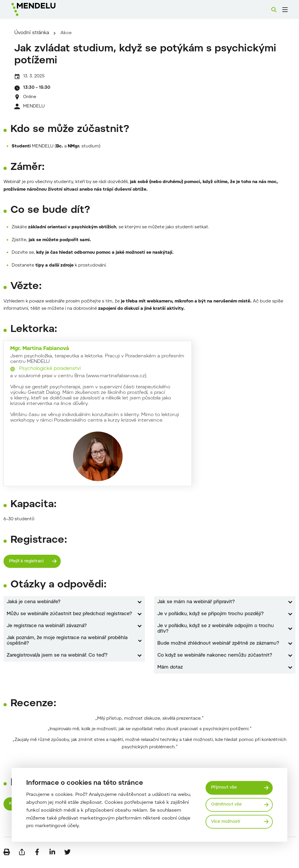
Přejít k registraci (27, 567)
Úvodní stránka (40, 39)
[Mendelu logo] (43, 9)
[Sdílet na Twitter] (67, 859)
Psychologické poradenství (50, 375)
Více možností (226, 822)
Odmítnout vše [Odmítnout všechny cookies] (227, 804)
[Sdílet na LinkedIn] (52, 859)
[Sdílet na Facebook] (37, 859)
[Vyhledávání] (274, 10)
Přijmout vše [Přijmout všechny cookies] (225, 787)
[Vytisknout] (7, 859)
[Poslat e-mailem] (22, 859)
